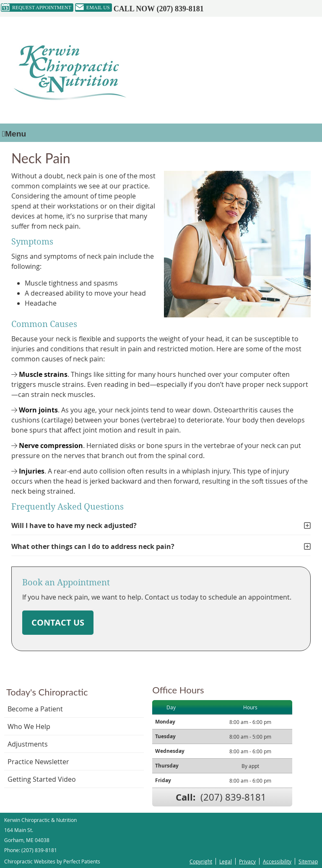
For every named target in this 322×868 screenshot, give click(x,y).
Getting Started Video (42, 779)
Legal (226, 861)
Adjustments (28, 744)
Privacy (247, 861)
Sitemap (308, 861)
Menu (14, 134)
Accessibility (277, 861)
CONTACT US (58, 622)
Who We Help (29, 726)
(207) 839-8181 (180, 9)
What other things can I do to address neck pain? (93, 546)
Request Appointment (36, 8)
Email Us (92, 8)
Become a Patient (35, 709)
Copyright (201, 861)
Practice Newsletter (38, 762)
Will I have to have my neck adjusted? (74, 525)
